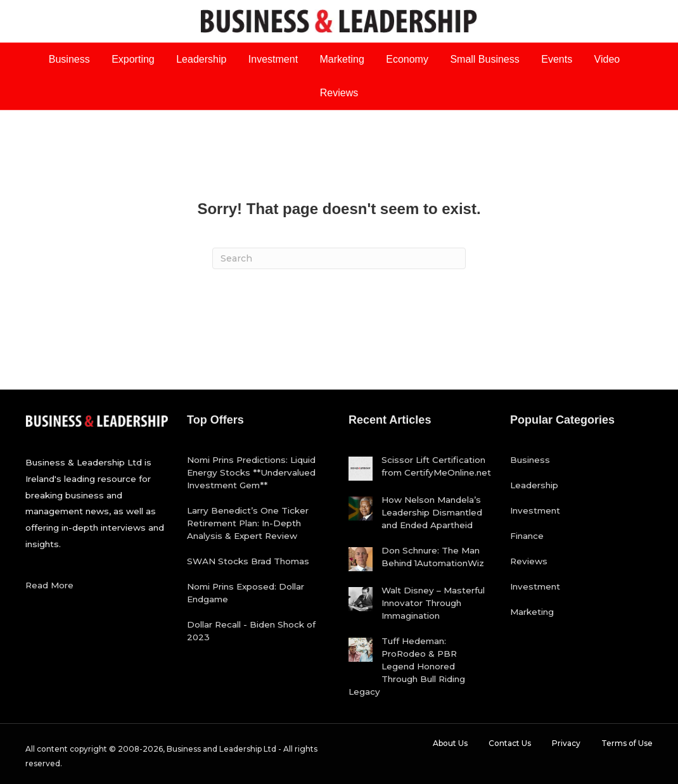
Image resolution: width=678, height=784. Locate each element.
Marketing (342, 59)
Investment (273, 59)
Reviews (339, 93)
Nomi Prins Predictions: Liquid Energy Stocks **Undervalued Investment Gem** (251, 472)
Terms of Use (627, 743)
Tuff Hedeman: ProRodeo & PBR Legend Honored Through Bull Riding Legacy (407, 666)
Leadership (201, 59)
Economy (407, 59)
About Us (450, 743)
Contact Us (510, 743)
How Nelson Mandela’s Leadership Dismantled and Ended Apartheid (432, 512)
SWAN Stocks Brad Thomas (248, 561)
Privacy (566, 743)
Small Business (484, 59)
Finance (527, 536)
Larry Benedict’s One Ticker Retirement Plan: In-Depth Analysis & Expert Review (248, 523)
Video (607, 59)
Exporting (133, 59)
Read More (49, 585)
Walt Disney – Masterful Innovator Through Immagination (433, 603)
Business (69, 59)
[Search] (339, 258)
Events (557, 59)
